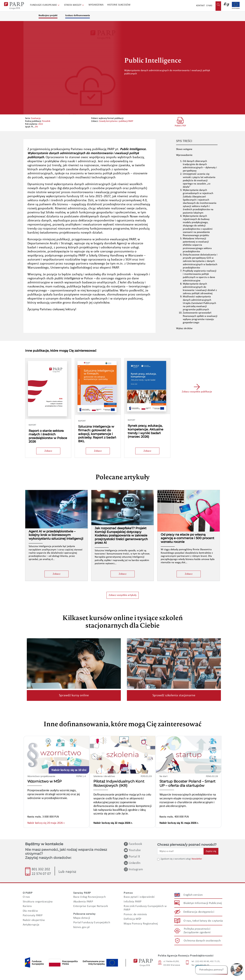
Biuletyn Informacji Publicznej (203, 903)
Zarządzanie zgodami (197, 932)
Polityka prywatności (197, 929)
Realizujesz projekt (48, 16)
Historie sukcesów (119, 5)
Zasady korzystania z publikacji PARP (116, 121)
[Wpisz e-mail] (180, 851)
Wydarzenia (96, 5)
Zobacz (48, 451)
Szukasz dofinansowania (78, 16)
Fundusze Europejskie (45, 5)
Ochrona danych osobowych (202, 941)
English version (193, 895)
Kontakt (201, 6)
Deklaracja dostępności (199, 912)
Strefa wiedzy (74, 5)
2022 (41, 124)
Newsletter (197, 859)
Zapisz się (211, 851)
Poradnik (46, 121)
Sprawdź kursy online (74, 695)
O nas (209, 6)
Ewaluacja (36, 118)
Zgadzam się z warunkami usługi (176, 859)
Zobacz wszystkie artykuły (123, 595)
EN (36, 127)
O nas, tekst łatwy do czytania (203, 921)
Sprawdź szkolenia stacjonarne (174, 695)
